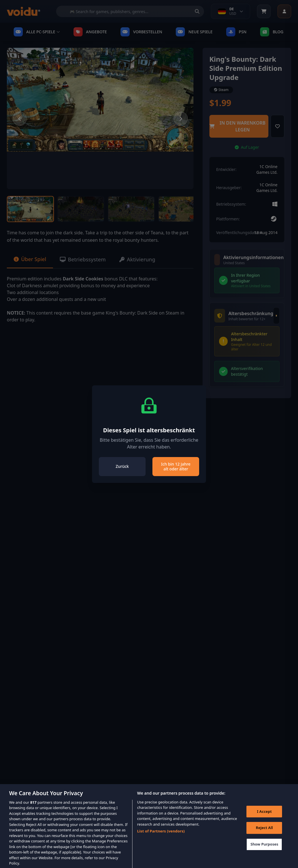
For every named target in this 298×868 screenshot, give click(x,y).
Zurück (122, 466)
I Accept (264, 816)
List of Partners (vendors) (161, 836)
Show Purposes (264, 849)
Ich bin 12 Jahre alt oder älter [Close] (176, 467)
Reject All (264, 832)
